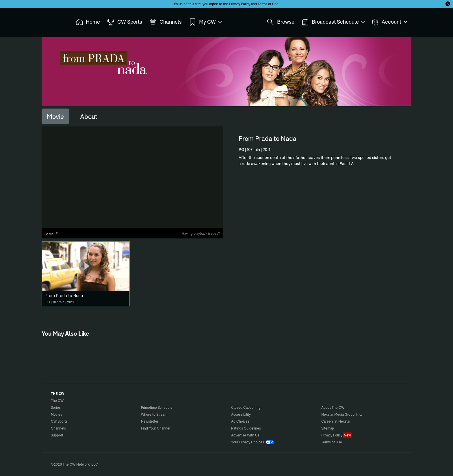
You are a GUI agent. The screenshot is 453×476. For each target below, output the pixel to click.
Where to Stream (154, 414)
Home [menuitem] (88, 22)
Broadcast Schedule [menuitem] (333, 22)
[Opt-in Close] (448, 4)
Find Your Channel (156, 428)
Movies (56, 414)
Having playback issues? (201, 233)
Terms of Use (268, 4)
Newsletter (150, 421)
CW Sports (59, 421)
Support (57, 435)
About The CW (333, 407)
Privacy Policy (240, 4)
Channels (58, 428)
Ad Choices (240, 421)
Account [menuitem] (389, 22)
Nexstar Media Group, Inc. (342, 414)
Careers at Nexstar (336, 421)
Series (56, 407)
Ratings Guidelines (246, 428)
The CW (53, 20)
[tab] (55, 116)
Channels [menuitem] (166, 22)
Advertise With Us (245, 435)
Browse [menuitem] (281, 22)
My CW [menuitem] (205, 22)
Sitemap (328, 428)
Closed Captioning (246, 407)
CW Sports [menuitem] (125, 22)
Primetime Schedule (157, 407)
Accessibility (241, 414)
